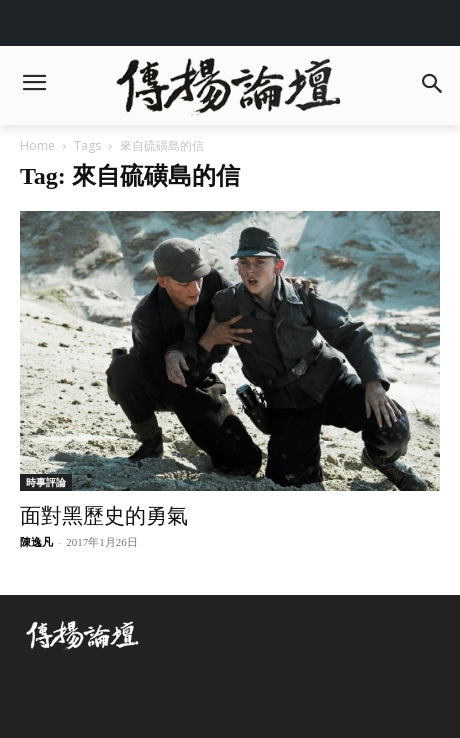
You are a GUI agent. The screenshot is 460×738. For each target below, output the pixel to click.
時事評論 (46, 482)
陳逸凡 (36, 542)
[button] (431, 85)
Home (37, 145)
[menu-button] (34, 85)
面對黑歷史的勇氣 (104, 516)
